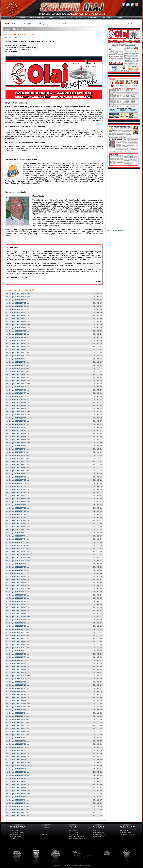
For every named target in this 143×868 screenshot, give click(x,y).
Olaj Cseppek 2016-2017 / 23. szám (18, 486)
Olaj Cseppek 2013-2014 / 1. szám (17, 815)
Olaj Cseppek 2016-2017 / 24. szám (18, 483)
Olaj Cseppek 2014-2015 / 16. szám (18, 691)
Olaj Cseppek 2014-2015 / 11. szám (18, 707)
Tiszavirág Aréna (15, 836)
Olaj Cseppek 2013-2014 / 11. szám (18, 794)
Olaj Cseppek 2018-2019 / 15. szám (18, 334)
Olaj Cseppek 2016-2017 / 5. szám (17, 542)
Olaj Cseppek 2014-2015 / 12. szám (18, 704)
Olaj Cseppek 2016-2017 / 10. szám (18, 527)
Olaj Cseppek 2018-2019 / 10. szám (18, 350)
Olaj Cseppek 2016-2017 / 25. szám (18, 480)
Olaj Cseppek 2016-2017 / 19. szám (18, 499)
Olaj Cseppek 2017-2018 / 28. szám (18, 390)
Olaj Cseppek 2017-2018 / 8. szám (17, 452)
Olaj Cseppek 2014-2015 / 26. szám (18, 660)
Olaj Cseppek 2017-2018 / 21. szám (18, 412)
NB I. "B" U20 (74, 834)
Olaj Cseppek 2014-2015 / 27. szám (18, 657)
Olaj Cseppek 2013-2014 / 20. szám (18, 775)
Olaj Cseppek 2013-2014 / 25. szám (18, 760)
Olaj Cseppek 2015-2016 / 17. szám (18, 604)
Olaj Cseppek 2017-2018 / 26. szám (18, 396)
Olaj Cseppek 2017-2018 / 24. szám (18, 402)
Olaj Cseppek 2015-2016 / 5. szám (17, 642)
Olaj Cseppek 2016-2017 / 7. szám (17, 536)
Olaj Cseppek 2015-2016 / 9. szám (17, 629)
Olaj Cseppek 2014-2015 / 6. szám (17, 722)
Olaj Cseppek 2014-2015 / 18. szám (18, 685)
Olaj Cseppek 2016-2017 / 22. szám (18, 489)
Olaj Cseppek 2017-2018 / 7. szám (17, 455)
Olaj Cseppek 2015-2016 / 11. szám (18, 623)
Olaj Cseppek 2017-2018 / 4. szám (17, 464)
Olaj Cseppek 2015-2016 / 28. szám (18, 570)
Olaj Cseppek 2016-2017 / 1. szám (17, 555)
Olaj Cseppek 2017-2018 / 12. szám (18, 440)
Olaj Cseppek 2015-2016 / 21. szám (18, 592)
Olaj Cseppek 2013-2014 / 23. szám (18, 766)
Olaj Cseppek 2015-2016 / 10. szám (18, 626)
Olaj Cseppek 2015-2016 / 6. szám (17, 638)
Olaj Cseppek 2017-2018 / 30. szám (18, 384)
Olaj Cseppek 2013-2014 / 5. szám (17, 809)
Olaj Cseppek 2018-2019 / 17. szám (18, 328)
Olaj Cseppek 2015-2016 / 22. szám (18, 589)
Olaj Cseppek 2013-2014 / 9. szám (17, 800)
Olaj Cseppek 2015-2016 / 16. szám (18, 607)
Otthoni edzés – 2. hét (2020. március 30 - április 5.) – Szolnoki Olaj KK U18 (40, 24)
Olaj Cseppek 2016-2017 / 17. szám (18, 505)
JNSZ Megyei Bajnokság (77, 838)
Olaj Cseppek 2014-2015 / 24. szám (18, 666)
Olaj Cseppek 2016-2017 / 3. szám (17, 548)
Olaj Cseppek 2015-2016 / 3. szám (17, 648)
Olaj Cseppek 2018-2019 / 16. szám (18, 331)
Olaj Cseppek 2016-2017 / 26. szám (18, 477)
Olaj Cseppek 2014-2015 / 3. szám (17, 732)
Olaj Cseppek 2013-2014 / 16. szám (18, 778)
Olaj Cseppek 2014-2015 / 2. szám (17, 735)
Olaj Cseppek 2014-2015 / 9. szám (17, 713)
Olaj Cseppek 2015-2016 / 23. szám (18, 586)
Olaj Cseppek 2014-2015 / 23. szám (18, 669)
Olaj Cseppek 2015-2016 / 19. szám (18, 598)
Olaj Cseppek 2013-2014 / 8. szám (17, 803)
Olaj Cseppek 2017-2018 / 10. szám (18, 446)
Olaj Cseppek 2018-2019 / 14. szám (18, 337)
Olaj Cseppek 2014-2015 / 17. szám (18, 688)
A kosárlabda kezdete (17, 832)
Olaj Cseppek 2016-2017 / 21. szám (18, 492)
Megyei (45, 834)
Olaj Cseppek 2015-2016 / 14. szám (18, 614)
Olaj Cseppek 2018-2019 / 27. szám (18, 297)
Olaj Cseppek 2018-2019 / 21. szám (18, 315)
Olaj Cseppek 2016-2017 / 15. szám (18, 511)
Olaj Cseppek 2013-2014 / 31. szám (18, 741)
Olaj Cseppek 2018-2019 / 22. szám (18, 312)
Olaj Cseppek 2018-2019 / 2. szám (17, 374)
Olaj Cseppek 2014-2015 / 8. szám (17, 716)
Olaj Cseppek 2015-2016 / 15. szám (18, 610)
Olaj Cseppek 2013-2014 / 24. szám (18, 763)
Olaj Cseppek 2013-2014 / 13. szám (18, 788)
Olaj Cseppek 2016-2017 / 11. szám (18, 524)
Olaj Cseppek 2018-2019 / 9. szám (17, 353)
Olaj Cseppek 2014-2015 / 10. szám (18, 710)
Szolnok (12, 838)
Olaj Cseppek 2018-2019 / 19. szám (18, 322)
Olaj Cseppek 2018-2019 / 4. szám (17, 368)
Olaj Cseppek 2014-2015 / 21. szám (18, 676)
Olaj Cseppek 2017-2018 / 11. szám (18, 443)
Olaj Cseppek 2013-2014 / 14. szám (18, 784)
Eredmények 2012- (100, 834)
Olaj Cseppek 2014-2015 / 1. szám (17, 738)
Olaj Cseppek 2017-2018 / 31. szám (18, 381)
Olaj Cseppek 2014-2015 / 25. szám (18, 663)
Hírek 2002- (97, 830)
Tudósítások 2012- (99, 832)
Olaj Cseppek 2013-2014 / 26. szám (18, 756)
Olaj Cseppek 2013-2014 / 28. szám (18, 750)
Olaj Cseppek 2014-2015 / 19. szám (18, 682)
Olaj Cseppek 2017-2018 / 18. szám (18, 421)
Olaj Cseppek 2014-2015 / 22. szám (18, 673)
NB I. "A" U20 (74, 832)
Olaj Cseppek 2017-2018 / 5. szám (17, 461)
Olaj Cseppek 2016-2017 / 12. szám (18, 520)
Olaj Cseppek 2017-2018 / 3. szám (17, 468)
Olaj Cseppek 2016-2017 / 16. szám (18, 508)
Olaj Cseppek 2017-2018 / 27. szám (18, 393)
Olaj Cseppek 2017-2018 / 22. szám (18, 409)
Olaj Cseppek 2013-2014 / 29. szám (18, 747)
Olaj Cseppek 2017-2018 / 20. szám (18, 415)
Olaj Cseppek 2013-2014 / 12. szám (18, 791)
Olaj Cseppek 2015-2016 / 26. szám (18, 576)
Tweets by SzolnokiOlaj (116, 231)
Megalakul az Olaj (16, 834)
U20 (43, 830)
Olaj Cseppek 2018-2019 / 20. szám (18, 319)
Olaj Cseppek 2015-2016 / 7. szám (17, 635)
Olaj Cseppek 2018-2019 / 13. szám (18, 340)
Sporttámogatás (125, 832)
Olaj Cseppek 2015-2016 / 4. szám (17, 645)
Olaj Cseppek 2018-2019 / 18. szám (18, 325)
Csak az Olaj (14, 830)
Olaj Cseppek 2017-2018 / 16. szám (18, 427)
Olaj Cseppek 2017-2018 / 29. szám (18, 387)
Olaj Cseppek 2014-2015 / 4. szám (17, 729)
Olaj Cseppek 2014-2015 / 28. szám (18, 654)
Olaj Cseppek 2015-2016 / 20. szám (18, 595)
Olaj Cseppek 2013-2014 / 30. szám (18, 744)
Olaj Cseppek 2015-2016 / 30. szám (18, 564)
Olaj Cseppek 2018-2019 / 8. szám (17, 356)
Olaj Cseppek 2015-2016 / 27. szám (18, 573)
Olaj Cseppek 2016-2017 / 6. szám (17, 539)
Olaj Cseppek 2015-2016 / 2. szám (17, 651)
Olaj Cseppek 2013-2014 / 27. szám (18, 753)
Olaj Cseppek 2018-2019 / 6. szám (17, 362)
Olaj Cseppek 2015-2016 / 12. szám (18, 620)
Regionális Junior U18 (77, 836)
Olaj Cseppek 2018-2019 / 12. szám (18, 343)
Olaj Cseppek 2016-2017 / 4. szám (17, 545)
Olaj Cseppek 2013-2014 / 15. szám (18, 781)
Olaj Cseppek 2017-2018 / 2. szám (17, 471)
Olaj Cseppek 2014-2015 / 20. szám (18, 679)
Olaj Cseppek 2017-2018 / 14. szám (18, 433)
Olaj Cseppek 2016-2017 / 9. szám (17, 530)
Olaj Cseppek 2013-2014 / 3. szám (17, 812)
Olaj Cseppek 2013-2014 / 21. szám (18, 772)
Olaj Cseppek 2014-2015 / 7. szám (17, 719)
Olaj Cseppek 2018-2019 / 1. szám (17, 378)
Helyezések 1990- (99, 836)
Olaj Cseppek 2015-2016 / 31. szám (18, 561)
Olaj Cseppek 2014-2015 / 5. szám (17, 725)
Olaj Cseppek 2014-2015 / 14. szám (18, 697)
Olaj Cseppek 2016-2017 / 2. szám (17, 551)
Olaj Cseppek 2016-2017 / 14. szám (18, 514)
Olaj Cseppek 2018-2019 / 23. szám (18, 309)
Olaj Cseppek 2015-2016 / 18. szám (18, 601)
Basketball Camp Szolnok (129, 834)
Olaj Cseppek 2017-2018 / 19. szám (18, 418)
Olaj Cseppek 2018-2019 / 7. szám (17, 359)
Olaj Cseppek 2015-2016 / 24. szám (18, 583)
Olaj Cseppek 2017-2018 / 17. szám (18, 424)
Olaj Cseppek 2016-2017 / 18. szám (18, 502)
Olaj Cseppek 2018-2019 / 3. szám (17, 371)
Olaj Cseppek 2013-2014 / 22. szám (18, 769)
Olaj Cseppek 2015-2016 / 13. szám (18, 617)
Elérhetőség (124, 830)
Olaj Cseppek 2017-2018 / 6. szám (17, 458)
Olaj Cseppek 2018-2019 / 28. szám (18, 294)
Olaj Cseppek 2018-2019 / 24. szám (18, 306)
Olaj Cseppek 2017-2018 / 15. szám (18, 430)
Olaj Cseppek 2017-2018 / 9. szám (17, 449)
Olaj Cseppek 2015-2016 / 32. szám (18, 558)
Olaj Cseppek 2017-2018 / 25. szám (18, 399)
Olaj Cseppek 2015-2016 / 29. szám (18, 567)
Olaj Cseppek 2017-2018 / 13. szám (18, 437)
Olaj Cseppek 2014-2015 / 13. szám (18, 701)
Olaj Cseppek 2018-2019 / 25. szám (18, 303)
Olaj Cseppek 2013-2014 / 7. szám (17, 806)
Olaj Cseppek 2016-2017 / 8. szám (17, 533)
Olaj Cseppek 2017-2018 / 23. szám (18, 405)
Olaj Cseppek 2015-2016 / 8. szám (17, 632)
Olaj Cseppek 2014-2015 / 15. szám (18, 694)
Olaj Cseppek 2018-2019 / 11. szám (18, 346)
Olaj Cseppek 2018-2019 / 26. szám (18, 300)
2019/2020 (73, 830)
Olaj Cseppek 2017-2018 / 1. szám (17, 474)
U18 (43, 832)
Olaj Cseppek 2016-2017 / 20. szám (18, 496)
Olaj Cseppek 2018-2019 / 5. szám (17, 365)
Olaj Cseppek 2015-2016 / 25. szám (18, 579)
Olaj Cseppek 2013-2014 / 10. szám (18, 797)
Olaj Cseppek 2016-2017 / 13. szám (18, 517)
